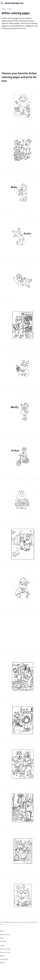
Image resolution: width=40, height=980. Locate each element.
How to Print (5, 934)
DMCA (2, 956)
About (2, 963)
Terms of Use (5, 952)
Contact (3, 941)
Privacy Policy (5, 949)
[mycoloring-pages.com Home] (12, 3)
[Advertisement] (20, 49)
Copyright (4, 959)
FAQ (2, 938)
